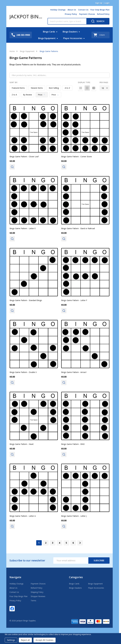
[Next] (80, 543)
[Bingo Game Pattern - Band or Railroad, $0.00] (85, 200)
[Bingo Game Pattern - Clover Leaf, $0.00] (34, 128)
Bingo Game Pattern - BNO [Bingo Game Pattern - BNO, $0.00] (73, 444)
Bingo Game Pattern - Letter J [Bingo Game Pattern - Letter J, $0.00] (74, 516)
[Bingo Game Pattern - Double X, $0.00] (34, 344)
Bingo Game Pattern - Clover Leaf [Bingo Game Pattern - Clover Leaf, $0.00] (24, 157)
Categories (76, 577)
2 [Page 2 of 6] (46, 543)
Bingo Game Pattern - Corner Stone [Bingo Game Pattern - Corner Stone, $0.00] (76, 157)
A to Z (67, 88)
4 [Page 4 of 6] (59, 543)
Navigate (15, 577)
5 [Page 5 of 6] (66, 543)
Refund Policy (103, 14)
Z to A (14, 95)
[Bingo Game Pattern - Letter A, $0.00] (34, 488)
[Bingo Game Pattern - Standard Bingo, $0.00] (34, 272)
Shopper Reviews (38, 596)
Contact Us (83, 10)
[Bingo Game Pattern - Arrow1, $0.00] (85, 344)
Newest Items (37, 88)
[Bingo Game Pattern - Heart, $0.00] (34, 416)
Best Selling (54, 88)
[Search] (98, 21)
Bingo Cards (49, 32)
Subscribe (99, 560)
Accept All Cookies (45, 640)
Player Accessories (73, 38)
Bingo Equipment (47, 38)
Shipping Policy (37, 592)
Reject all (25, 640)
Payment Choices (87, 14)
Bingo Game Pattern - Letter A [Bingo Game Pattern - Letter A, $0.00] (23, 516)
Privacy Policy (71, 14)
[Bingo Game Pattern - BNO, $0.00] (85, 416)
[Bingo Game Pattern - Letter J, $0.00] (85, 488)
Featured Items (18, 88)
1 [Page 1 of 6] (39, 543)
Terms (33, 601)
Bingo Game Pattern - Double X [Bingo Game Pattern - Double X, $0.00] (23, 372)
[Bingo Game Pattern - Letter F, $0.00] (85, 272)
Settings (11, 640)
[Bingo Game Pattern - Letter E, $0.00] (34, 200)
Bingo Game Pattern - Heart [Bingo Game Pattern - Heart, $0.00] (22, 444)
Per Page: (104, 82)
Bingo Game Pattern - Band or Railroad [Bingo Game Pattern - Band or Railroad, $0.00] (78, 228)
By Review (27, 95)
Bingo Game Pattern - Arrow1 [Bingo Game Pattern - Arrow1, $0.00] (74, 372)
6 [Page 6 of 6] (73, 543)
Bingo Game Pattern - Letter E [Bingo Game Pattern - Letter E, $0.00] (23, 228)
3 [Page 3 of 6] (53, 543)
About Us (72, 10)
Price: (42, 95)
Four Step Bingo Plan (100, 10)
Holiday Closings (58, 10)
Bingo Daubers (70, 32)
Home (12, 51)
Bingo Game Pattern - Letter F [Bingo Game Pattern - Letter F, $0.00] (74, 300)
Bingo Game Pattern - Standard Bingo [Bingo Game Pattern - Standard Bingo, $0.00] (26, 300)
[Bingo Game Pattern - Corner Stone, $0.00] (85, 128)
